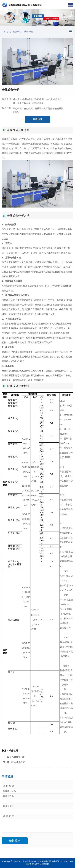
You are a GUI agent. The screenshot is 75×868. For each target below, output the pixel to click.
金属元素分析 (11, 267)
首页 (9, 32)
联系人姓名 (8, 796)
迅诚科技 (45, 864)
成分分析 (29, 32)
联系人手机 (8, 806)
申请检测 (37, 119)
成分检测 (13, 751)
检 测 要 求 (9, 816)
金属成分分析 (8, 139)
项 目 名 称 (9, 786)
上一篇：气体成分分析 (14, 757)
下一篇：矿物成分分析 (14, 762)
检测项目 (17, 32)
